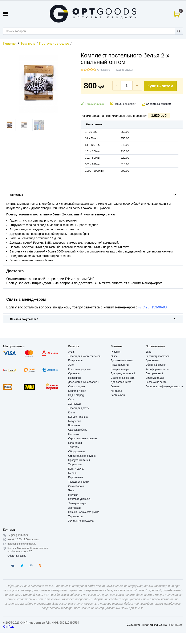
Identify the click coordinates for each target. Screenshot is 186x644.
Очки (71, 400)
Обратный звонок (156, 365)
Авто (71, 365)
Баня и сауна (76, 469)
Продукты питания (79, 460)
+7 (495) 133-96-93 (152, 307)
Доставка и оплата (122, 360)
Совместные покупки (123, 378)
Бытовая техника (78, 417)
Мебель (73, 473)
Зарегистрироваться (157, 356)
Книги (71, 413)
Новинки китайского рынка (84, 512)
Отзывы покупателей (93, 319)
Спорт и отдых (77, 386)
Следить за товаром (159, 104)
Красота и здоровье (80, 369)
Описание (93, 195)
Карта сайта (118, 395)
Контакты (116, 391)
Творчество (75, 465)
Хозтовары (74, 404)
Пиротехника (76, 477)
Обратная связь (17, 556)
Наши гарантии (120, 365)
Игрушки (73, 495)
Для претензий (154, 373)
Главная (10, 43)
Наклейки (74, 434)
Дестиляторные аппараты (83, 382)
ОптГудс (9, 627)
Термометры (76, 517)
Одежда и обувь (78, 430)
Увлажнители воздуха (81, 521)
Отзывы (116, 386)
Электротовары (77, 503)
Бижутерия (75, 421)
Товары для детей (79, 408)
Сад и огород (76, 395)
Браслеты (74, 425)
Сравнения (152, 360)
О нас (114, 356)
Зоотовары (75, 508)
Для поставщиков (121, 382)
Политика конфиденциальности (164, 386)
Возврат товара (120, 369)
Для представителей (123, 373)
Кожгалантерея (77, 391)
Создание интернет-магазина (147, 625)
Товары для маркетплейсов (84, 356)
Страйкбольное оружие (82, 456)
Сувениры (74, 373)
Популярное (75, 360)
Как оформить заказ (157, 369)
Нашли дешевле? (125, 104)
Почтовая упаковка (79, 499)
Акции (72, 352)
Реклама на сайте (156, 382)
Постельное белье (54, 43)
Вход (148, 352)
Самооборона (76, 486)
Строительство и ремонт (83, 438)
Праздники (74, 378)
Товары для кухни (79, 482)
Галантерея (75, 443)
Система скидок (155, 378)
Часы (71, 490)
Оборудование (77, 451)
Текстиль (28, 43)
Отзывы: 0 (104, 70)
